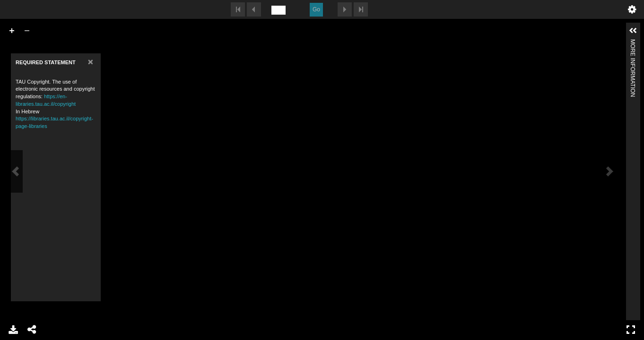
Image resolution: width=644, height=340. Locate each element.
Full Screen (631, 330)
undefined (632, 9)
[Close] (91, 52)
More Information (633, 43)
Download (13, 330)
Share (32, 330)
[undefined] (278, 10)
